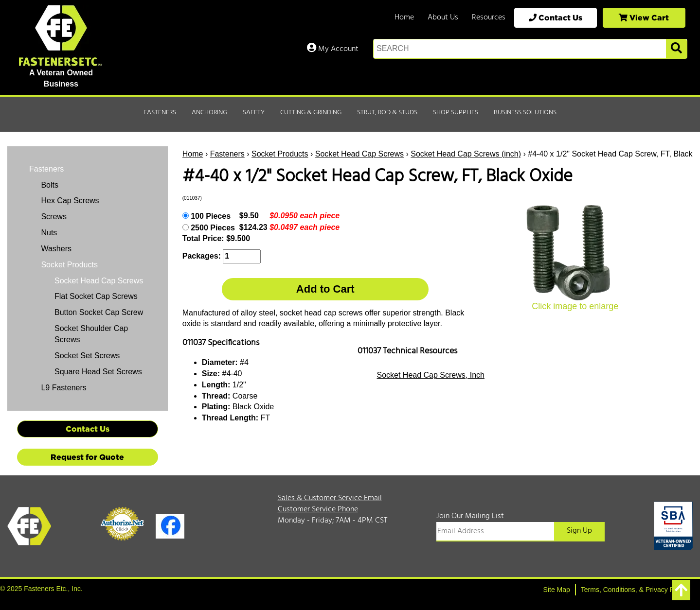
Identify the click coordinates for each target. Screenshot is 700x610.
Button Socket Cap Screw (99, 312)
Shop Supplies (456, 113)
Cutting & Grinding (311, 113)
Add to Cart (325, 289)
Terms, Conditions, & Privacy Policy (634, 590)
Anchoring (209, 113)
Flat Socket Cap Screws (96, 296)
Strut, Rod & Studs (387, 113)
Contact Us (556, 17)
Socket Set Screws (87, 356)
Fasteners (160, 113)
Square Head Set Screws (98, 372)
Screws (53, 217)
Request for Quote (87, 457)
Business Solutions (525, 113)
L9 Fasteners (63, 388)
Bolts (49, 185)
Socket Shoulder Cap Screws (91, 334)
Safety (254, 113)
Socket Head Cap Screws (359, 154)
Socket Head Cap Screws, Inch (431, 375)
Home (404, 17)
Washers (55, 249)
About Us (443, 17)
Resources (489, 17)
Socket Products (280, 154)
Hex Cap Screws (69, 200)
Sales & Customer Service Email (330, 498)
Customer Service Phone (318, 509)
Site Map (557, 590)
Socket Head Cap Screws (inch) (466, 154)
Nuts (48, 233)
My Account (333, 49)
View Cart (644, 17)
